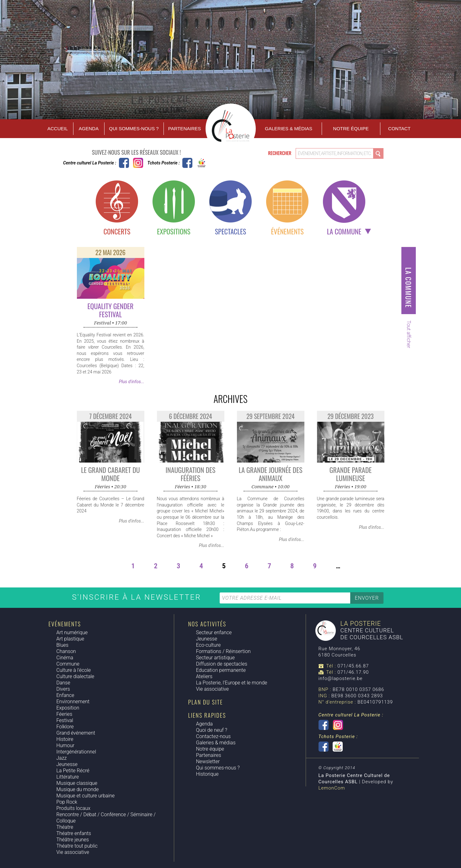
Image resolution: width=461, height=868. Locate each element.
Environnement (73, 702)
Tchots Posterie (194, 163)
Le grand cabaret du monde (110, 474)
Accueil (58, 129)
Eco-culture (209, 645)
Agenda (89, 129)
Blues (63, 645)
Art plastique (70, 639)
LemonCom (332, 788)
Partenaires (185, 129)
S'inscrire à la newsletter (138, 597)
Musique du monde (78, 789)
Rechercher (280, 153)
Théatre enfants (74, 833)
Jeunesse (67, 764)
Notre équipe (351, 129)
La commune (344, 231)
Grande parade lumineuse (351, 474)
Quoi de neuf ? (212, 730)
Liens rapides (207, 715)
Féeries (64, 714)
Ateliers (204, 676)
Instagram (138, 163)
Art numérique (72, 632)
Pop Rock (67, 802)
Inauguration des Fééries (191, 474)
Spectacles (231, 231)
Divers (63, 689)
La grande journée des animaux (270, 474)
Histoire (65, 739)
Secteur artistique (215, 658)
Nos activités (207, 624)
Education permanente (221, 670)
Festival (65, 720)
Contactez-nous (214, 736)
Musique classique (77, 783)
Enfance (65, 695)
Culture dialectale (75, 676)
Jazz (62, 758)
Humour (65, 745)
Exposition (68, 708)
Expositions (174, 231)
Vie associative (73, 852)
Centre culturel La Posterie (124, 163)
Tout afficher (409, 334)
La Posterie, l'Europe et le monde (232, 683)
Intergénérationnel (76, 752)
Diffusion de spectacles (222, 664)
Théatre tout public (77, 846)
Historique (207, 774)
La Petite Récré (73, 771)
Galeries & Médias (289, 129)
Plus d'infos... (132, 382)
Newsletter (208, 761)
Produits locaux (73, 808)
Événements (287, 231)
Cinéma (65, 658)
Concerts (117, 231)
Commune (68, 664)
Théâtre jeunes (73, 840)
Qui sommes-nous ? (134, 129)
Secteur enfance (214, 632)
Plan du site (206, 702)
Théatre (65, 827)
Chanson (66, 651)
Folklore (65, 727)
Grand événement (76, 733)
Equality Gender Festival (111, 310)
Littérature (68, 777)
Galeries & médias (216, 743)
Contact (399, 129)
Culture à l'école (74, 670)
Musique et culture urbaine (86, 796)
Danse (63, 683)
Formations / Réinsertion (223, 651)
